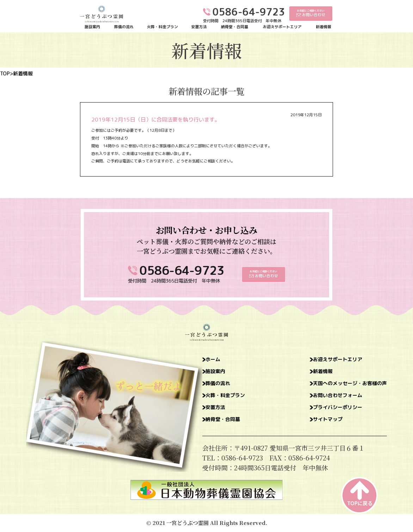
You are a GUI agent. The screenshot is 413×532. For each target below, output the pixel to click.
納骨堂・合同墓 (235, 27)
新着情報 (323, 27)
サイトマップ (311, 427)
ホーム (216, 360)
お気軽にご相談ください (311, 13)
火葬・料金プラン (162, 27)
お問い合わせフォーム (323, 400)
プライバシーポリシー (323, 414)
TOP (5, 74)
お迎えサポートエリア (282, 27)
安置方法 (199, 27)
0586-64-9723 (182, 270)
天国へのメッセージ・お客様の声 (339, 387)
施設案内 (92, 27)
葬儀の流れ (124, 27)
